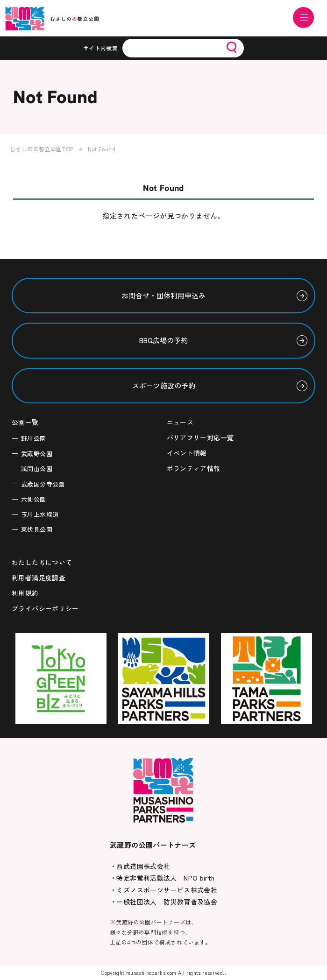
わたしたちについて (42, 562)
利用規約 (25, 593)
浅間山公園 (37, 469)
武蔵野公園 (37, 454)
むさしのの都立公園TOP (42, 149)
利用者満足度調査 (39, 578)
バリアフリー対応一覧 (200, 437)
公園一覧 (25, 422)
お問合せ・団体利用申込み (163, 295)
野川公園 (34, 438)
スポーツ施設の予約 (164, 385)
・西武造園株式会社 (140, 866)
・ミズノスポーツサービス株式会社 (163, 890)
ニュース (180, 422)
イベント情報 (187, 453)
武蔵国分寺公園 (43, 484)
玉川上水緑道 (40, 514)
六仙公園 (34, 499)
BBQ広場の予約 (163, 340)
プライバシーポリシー (45, 608)
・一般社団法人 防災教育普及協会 (163, 902)
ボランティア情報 (194, 468)
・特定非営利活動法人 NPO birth (162, 878)
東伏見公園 (37, 529)
